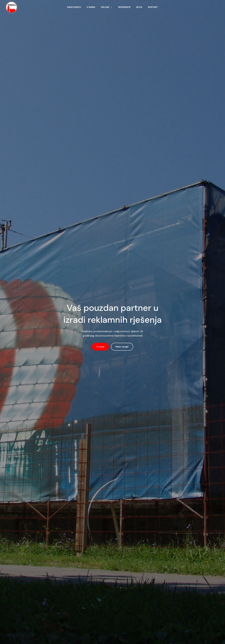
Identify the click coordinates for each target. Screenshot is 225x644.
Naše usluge (122, 347)
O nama (100, 347)
